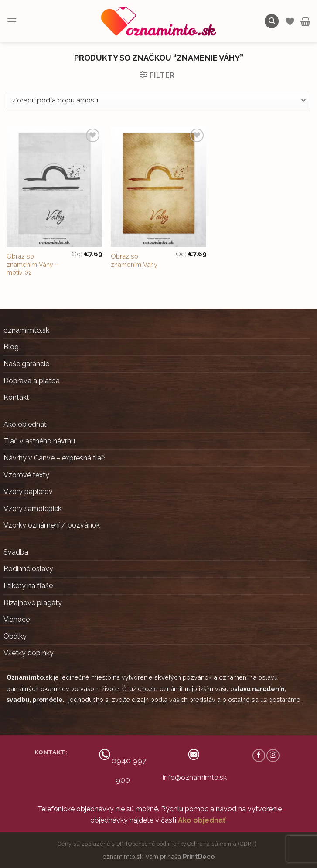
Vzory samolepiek (32, 509)
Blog (11, 347)
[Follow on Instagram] (273, 756)
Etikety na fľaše (28, 586)
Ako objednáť (25, 424)
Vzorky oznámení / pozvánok (52, 525)
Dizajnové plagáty (33, 603)
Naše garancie (26, 364)
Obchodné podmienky (157, 844)
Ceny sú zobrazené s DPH (92, 844)
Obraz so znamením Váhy (134, 260)
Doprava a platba (32, 381)
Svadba (16, 552)
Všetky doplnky (29, 653)
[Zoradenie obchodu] (158, 100)
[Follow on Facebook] (259, 756)
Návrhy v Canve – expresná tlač (54, 458)
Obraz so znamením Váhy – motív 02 (32, 264)
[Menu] (12, 21)
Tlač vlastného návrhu (39, 441)
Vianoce (17, 619)
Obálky (15, 636)
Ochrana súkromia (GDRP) (222, 844)
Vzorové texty (26, 475)
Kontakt (16, 397)
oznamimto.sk (26, 330)
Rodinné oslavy (28, 569)
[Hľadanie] (272, 21)
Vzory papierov (28, 492)
